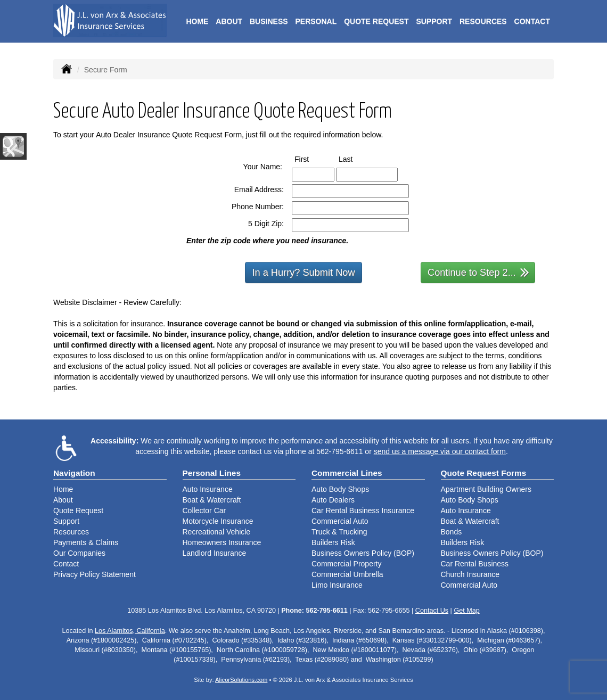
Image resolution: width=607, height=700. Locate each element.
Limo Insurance (337, 585)
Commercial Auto (340, 521)
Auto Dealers (333, 500)
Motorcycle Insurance (218, 521)
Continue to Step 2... (478, 272)
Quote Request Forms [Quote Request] (484, 473)
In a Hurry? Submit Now (303, 273)
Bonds (452, 532)
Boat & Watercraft (212, 500)
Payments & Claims (86, 542)
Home (197, 21)
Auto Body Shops (340, 489)
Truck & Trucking (339, 532)
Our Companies (79, 553)
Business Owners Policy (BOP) (363, 553)
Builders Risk (333, 542)
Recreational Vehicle (217, 532)
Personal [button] (316, 21)
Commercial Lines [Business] (347, 473)
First (311, 159)
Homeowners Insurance (222, 542)
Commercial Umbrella (347, 574)
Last (355, 159)
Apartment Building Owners (486, 489)
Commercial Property (346, 564)
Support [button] (434, 21)
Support (66, 521)
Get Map (466, 611)
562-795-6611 (339, 451)
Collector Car (204, 510)
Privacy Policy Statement (95, 574)
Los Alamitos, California (130, 631)
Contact (532, 21)
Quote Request (78, 510)
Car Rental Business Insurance (363, 510)
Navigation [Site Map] (74, 473)
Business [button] (269, 21)
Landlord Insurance (215, 553)
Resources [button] (483, 21)
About (229, 21)
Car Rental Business (475, 564)
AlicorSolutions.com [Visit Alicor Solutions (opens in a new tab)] (241, 680)
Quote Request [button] (376, 21)
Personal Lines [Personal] (212, 473)
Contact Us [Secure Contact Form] (432, 611)
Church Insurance (470, 574)
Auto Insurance (208, 489)
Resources (71, 532)
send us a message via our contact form (440, 451)
